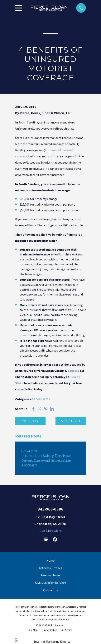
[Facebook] (55, 539)
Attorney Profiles (50, 568)
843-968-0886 (50, 509)
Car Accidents (41, 399)
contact (73, 371)
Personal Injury (50, 575)
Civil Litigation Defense (50, 583)
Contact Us (50, 590)
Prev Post (30, 421)
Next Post (71, 421)
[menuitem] (33, 630)
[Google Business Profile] (46, 539)
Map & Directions (50, 531)
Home (50, 560)
